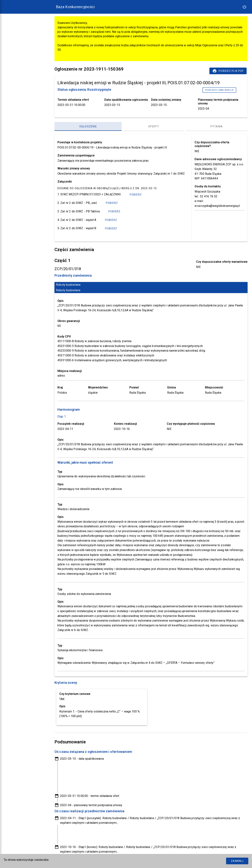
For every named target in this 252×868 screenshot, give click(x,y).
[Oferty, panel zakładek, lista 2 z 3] (154, 126)
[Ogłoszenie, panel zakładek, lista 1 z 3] (88, 126)
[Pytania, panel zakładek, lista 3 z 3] (217, 126)
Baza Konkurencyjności (75, 7)
